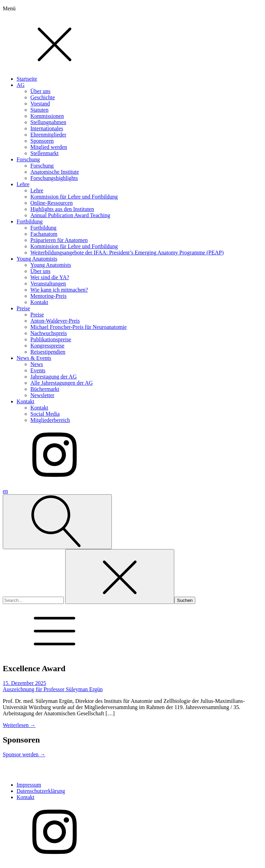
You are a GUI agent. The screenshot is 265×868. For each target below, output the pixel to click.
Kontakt (26, 797)
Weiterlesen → (19, 725)
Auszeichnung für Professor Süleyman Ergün (53, 689)
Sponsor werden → (24, 754)
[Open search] (57, 522)
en (5, 491)
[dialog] (132, 244)
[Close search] (120, 577)
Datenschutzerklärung (41, 791)
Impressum (29, 785)
